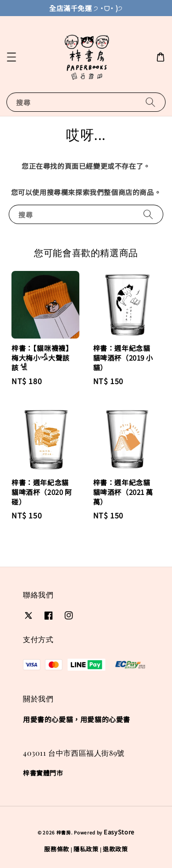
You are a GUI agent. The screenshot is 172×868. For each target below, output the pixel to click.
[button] (11, 57)
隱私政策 (86, 849)
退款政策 (115, 849)
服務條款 (57, 849)
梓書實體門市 (43, 773)
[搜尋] (150, 102)
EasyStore (119, 832)
